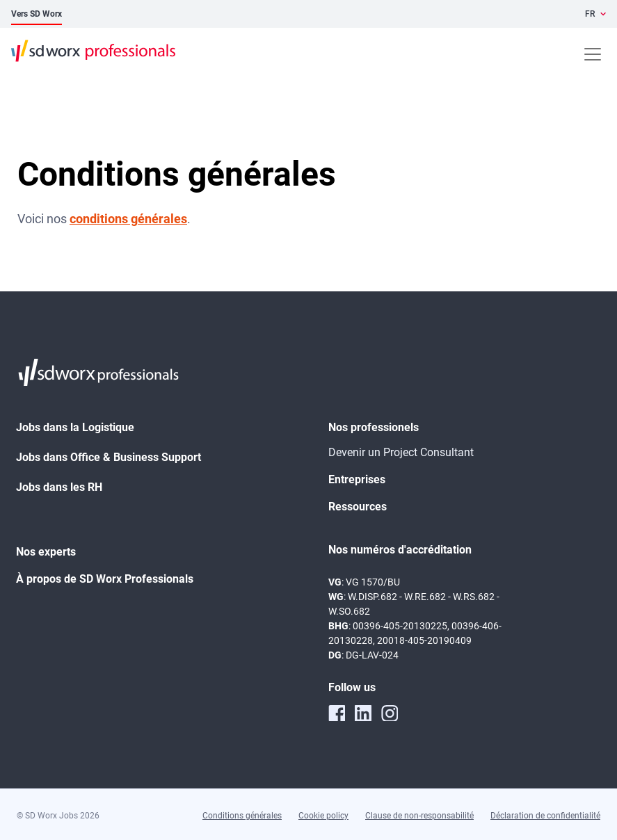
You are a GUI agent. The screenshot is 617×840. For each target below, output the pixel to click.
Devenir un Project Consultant (401, 452)
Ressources (358, 507)
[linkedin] (363, 713)
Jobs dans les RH (59, 487)
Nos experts (46, 552)
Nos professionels (374, 427)
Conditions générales (242, 816)
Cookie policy (323, 816)
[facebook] (337, 713)
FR (590, 14)
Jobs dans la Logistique (75, 427)
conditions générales (128, 219)
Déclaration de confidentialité (545, 816)
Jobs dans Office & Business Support (109, 457)
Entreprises (357, 479)
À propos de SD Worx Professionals (105, 579)
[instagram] (390, 713)
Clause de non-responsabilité (419, 816)
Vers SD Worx (37, 14)
